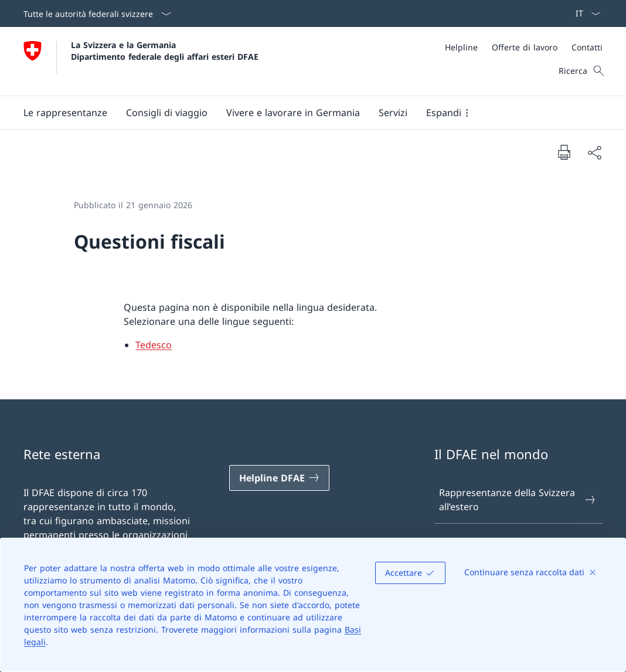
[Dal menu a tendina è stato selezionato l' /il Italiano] (584, 13)
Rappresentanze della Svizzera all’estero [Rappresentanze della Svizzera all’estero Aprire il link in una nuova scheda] (518, 500)
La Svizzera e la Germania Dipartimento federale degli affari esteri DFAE (165, 50)
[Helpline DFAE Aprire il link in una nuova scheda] (280, 478)
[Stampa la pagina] (564, 152)
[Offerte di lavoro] (525, 47)
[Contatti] (587, 47)
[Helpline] (461, 47)
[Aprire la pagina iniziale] (141, 61)
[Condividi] (594, 152)
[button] (65, 113)
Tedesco (154, 345)
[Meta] (524, 47)
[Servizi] (393, 113)
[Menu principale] (304, 113)
